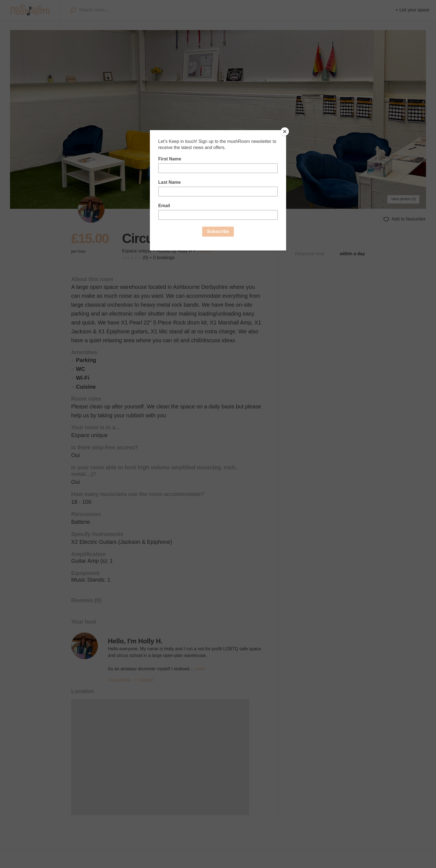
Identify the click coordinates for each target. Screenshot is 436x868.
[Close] (285, 132)
